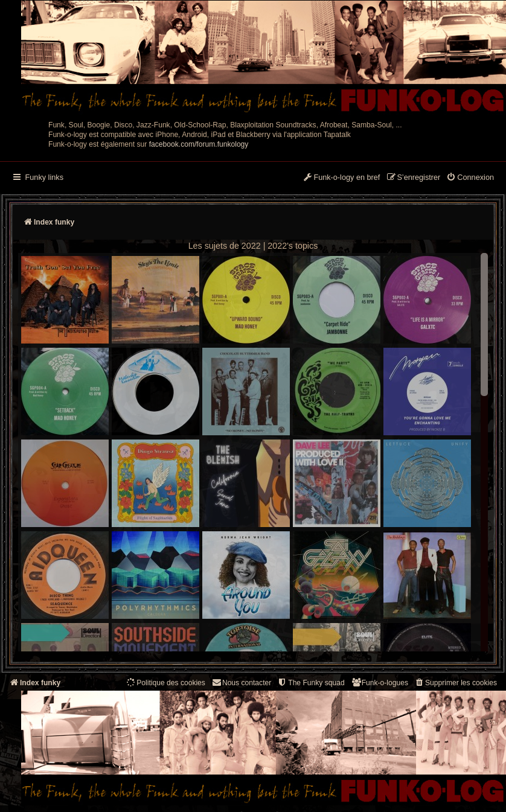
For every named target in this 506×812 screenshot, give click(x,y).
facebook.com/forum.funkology (199, 144)
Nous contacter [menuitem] (241, 683)
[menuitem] (470, 178)
